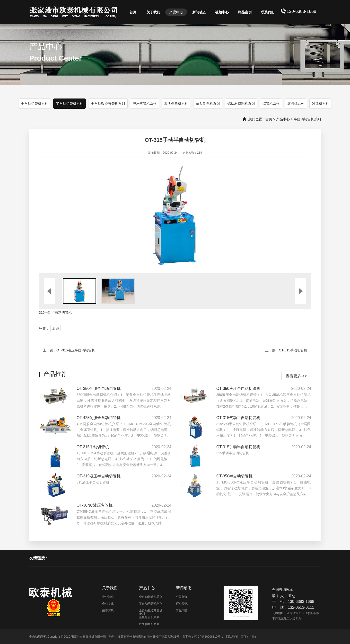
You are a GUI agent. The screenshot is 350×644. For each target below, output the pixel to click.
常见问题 (182, 610)
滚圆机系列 (296, 104)
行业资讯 (182, 604)
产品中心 (176, 12)
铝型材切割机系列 (241, 104)
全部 (55, 328)
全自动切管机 (38, 637)
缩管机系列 (271, 104)
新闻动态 (199, 12)
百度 (244, 637)
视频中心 (222, 12)
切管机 (67, 313)
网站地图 (232, 637)
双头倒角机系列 (176, 104)
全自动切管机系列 (35, 104)
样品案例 (245, 12)
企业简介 (108, 597)
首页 (133, 12)
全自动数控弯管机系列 (108, 104)
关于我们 (153, 12)
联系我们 (268, 12)
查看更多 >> (296, 376)
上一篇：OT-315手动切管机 (286, 350)
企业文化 (108, 604)
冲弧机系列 (321, 104)
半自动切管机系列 (70, 104)
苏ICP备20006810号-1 (209, 637)
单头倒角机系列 (208, 104)
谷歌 (252, 637)
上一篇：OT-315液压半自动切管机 (69, 350)
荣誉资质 (108, 610)
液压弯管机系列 (145, 104)
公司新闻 (182, 597)
